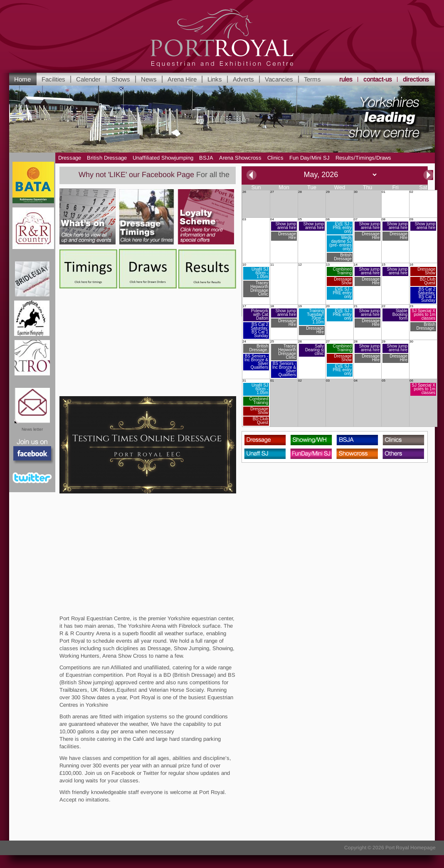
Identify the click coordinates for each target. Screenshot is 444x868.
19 (311, 320)
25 (284, 359)
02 (411, 192)
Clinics (275, 158)
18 (284, 316)
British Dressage (107, 158)
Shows (121, 79)
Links (215, 79)
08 (395, 229)
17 (256, 322)
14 (367, 275)
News (149, 79)
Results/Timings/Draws (363, 158)
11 (272, 265)
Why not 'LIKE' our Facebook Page (141, 175)
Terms (312, 79)
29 (328, 192)
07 (367, 229)
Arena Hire (182, 79)
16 (423, 283)
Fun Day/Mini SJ (310, 158)
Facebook (32, 452)
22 (395, 313)
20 (339, 313)
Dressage (70, 158)
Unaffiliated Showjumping (163, 158)
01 (384, 192)
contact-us (378, 79)
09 (423, 224)
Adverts (243, 79)
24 (256, 355)
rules (346, 79)
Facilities (53, 79)
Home (22, 79)
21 (367, 316)
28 (300, 192)
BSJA (206, 158)
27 (272, 192)
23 (423, 318)
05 (311, 224)
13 (339, 281)
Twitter (32, 478)
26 (244, 192)
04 (284, 229)
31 (256, 402)
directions (416, 79)
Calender (88, 79)
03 (244, 219)
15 (395, 270)
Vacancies (279, 79)
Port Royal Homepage (411, 848)
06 (339, 240)
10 (256, 280)
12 (300, 265)
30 (356, 192)
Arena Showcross (240, 158)
